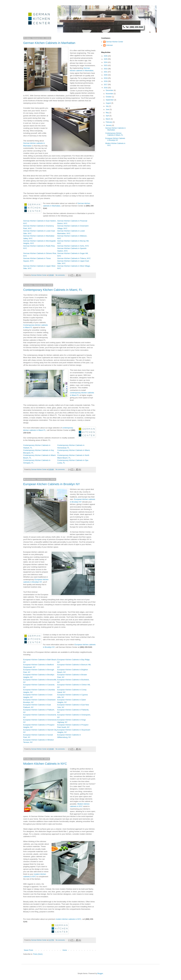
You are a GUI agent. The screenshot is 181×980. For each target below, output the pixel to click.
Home (65, 950)
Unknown (109, 45)
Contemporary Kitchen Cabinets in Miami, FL (53, 290)
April (108, 116)
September (110, 100)
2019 (106, 78)
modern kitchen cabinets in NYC (68, 919)
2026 (106, 56)
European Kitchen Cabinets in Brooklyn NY (52, 484)
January (109, 125)
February (109, 122)
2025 (106, 59)
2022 (106, 69)
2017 (106, 85)
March (108, 119)
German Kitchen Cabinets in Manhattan (49, 43)
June (108, 109)
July (107, 106)
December (110, 90)
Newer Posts (29, 950)
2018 (106, 81)
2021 (106, 72)
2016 (106, 88)
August (109, 103)
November (110, 94)
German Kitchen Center (115, 42)
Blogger (100, 973)
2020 (106, 75)
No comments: (60, 275)
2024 (106, 62)
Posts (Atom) (38, 954)
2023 (106, 65)
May (108, 113)
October (109, 97)
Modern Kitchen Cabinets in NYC (45, 764)
